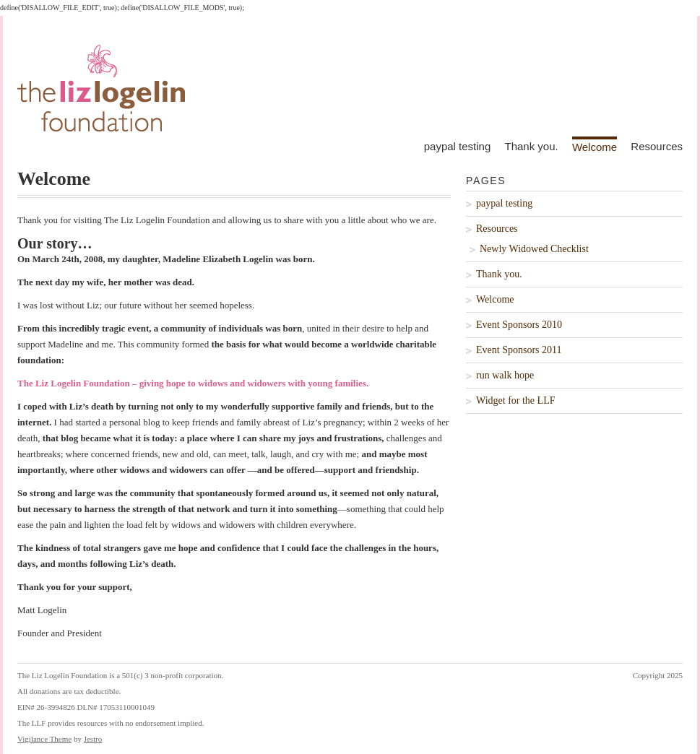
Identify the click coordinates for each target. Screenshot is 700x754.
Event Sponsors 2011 (519, 350)
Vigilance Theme (44, 739)
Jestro (93, 739)
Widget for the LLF (515, 400)
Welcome (595, 146)
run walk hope (505, 375)
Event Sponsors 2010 (519, 325)
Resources (657, 146)
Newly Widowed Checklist (534, 249)
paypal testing (458, 146)
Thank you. (531, 146)
